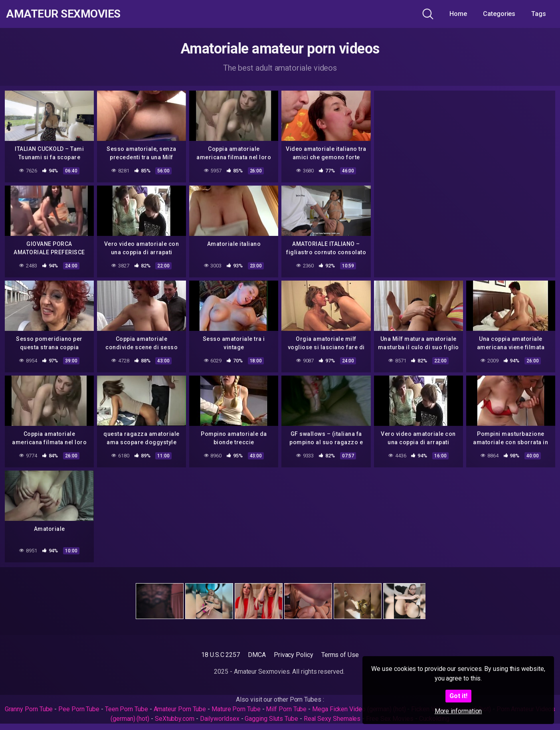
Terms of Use (340, 655)
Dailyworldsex (220, 719)
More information (458, 711)
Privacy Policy (294, 655)
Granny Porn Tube (29, 709)
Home (458, 14)
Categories (499, 14)
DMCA (257, 655)
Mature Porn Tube (236, 709)
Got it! (458, 696)
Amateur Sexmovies (63, 14)
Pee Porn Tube (79, 709)
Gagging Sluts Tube (271, 719)
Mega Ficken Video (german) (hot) (359, 709)
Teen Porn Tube (127, 709)
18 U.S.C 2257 (221, 655)
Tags (539, 14)
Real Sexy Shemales (332, 719)
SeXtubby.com (175, 719)
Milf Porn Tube (286, 709)
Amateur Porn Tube (180, 709)
